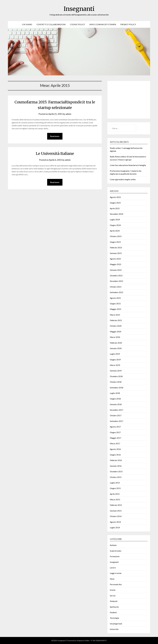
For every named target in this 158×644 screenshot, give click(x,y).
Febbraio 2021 (116, 320)
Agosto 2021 (115, 298)
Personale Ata (116, 584)
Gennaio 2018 (116, 404)
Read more (55, 136)
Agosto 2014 (115, 522)
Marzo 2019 (115, 365)
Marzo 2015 (115, 500)
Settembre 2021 (117, 292)
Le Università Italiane (55, 154)
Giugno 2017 (115, 432)
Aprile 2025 (115, 208)
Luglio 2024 (115, 220)
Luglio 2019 (115, 354)
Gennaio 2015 (116, 511)
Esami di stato (116, 551)
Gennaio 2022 (116, 270)
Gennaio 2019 (116, 371)
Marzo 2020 (115, 337)
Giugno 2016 (115, 455)
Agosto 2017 (115, 427)
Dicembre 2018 (116, 376)
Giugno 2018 (115, 399)
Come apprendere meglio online (123, 179)
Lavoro (113, 568)
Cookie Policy (78, 24)
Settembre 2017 (117, 421)
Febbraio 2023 (116, 248)
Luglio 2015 (115, 483)
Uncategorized (116, 624)
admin (68, 114)
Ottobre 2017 (116, 415)
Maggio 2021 (116, 309)
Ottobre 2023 (116, 236)
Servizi (113, 596)
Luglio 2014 (115, 528)
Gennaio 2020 (116, 348)
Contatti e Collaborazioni (51, 24)
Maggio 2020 (116, 332)
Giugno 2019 (115, 360)
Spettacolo (114, 607)
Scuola (113, 590)
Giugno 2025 (115, 203)
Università (114, 629)
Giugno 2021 (115, 304)
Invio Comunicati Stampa (103, 24)
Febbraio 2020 (116, 343)
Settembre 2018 (117, 388)
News (112, 579)
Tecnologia (114, 618)
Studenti (113, 612)
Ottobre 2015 (116, 477)
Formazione (115, 556)
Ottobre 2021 (116, 287)
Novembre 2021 (117, 281)
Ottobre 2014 (116, 516)
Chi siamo (27, 24)
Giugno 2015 (115, 488)
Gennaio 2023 (116, 253)
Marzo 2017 (115, 443)
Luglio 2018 (115, 393)
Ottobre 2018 (116, 382)
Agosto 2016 (115, 449)
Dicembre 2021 (116, 276)
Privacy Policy (128, 24)
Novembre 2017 (117, 410)
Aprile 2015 (115, 494)
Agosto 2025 (115, 197)
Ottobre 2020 (116, 326)
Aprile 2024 (115, 231)
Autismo (113, 545)
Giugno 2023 (115, 242)
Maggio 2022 (116, 264)
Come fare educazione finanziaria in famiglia (128, 165)
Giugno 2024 (115, 225)
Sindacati (114, 601)
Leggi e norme (116, 573)
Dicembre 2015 (116, 471)
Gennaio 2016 (116, 466)
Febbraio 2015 (116, 505)
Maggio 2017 (116, 438)
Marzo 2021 (115, 315)
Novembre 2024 (117, 214)
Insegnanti (79, 9)
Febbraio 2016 (116, 460)
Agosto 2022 (115, 259)
